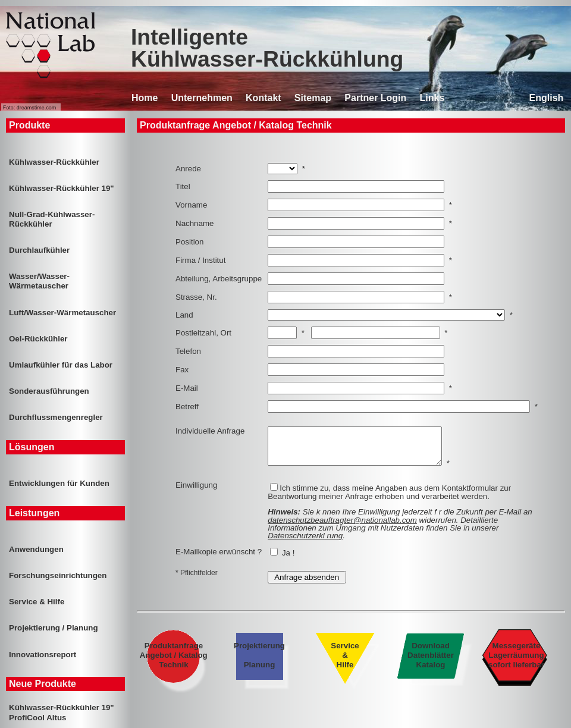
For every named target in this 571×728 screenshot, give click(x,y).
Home (145, 98)
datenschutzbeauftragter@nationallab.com (342, 527)
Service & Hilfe (345, 662)
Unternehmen (202, 98)
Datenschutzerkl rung (305, 543)
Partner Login (375, 98)
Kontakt (263, 98)
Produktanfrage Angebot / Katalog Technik (174, 662)
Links (432, 98)
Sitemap (313, 98)
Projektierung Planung (259, 662)
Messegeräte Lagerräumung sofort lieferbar (517, 662)
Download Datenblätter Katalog (430, 662)
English (547, 98)
